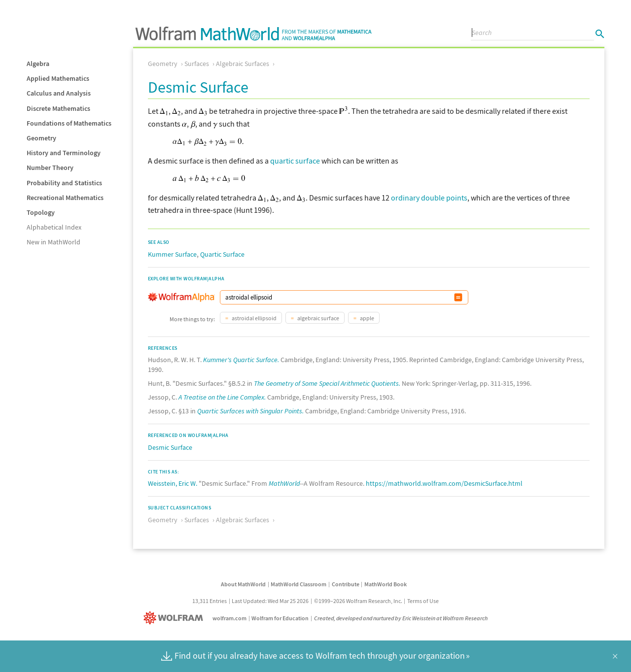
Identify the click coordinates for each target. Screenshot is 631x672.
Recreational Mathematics (65, 198)
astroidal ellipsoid (254, 318)
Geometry (41, 138)
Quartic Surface (222, 254)
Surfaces (197, 64)
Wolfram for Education (280, 618)
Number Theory (50, 168)
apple (367, 318)
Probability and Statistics (64, 183)
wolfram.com (229, 618)
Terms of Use (423, 601)
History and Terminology (64, 153)
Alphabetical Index (54, 227)
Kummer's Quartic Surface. (241, 360)
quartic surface (295, 161)
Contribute (346, 584)
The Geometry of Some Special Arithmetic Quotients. (327, 383)
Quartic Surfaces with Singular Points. (250, 411)
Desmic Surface (170, 447)
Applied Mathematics (58, 78)
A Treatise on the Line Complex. (222, 397)
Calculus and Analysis (59, 93)
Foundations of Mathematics (69, 123)
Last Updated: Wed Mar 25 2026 (270, 601)
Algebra (38, 64)
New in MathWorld (53, 242)
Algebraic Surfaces (243, 64)
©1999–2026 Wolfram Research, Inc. (358, 601)
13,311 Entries (210, 601)
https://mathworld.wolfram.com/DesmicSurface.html (444, 483)
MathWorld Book (386, 584)
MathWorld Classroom (298, 584)
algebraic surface (318, 318)
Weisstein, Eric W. (173, 483)
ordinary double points (429, 198)
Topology (41, 212)
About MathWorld (243, 584)
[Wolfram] (175, 618)
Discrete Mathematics (58, 108)
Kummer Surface (172, 254)
